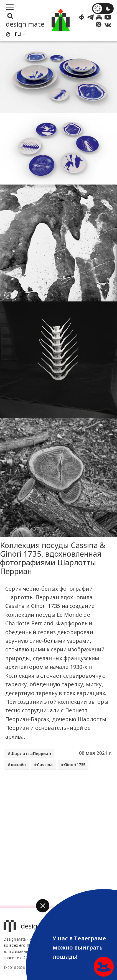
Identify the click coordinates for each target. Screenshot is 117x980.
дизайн (18, 765)
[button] (43, 906)
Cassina (45, 765)
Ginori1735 (75, 765)
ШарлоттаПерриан (31, 753)
